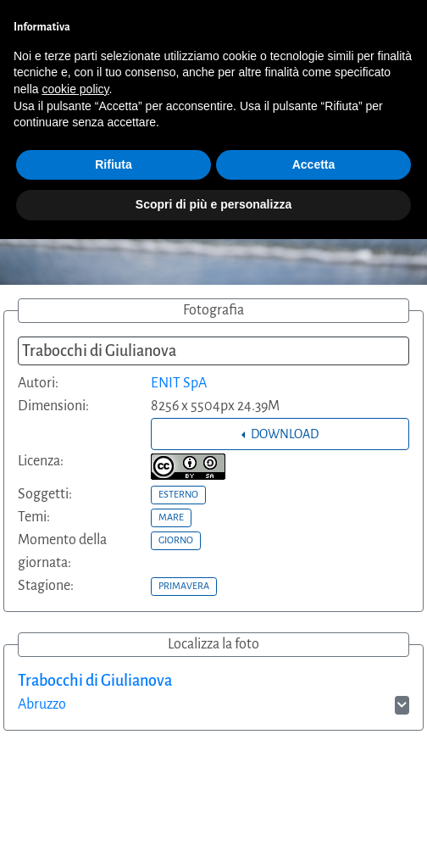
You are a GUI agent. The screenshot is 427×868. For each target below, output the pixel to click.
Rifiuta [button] (114, 164)
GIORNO (176, 540)
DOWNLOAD (283, 434)
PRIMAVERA (184, 586)
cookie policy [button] (75, 89)
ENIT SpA (179, 383)
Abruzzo (42, 704)
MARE (171, 517)
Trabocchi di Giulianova (95, 681)
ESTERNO (178, 494)
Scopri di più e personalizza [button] (213, 204)
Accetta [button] (314, 164)
